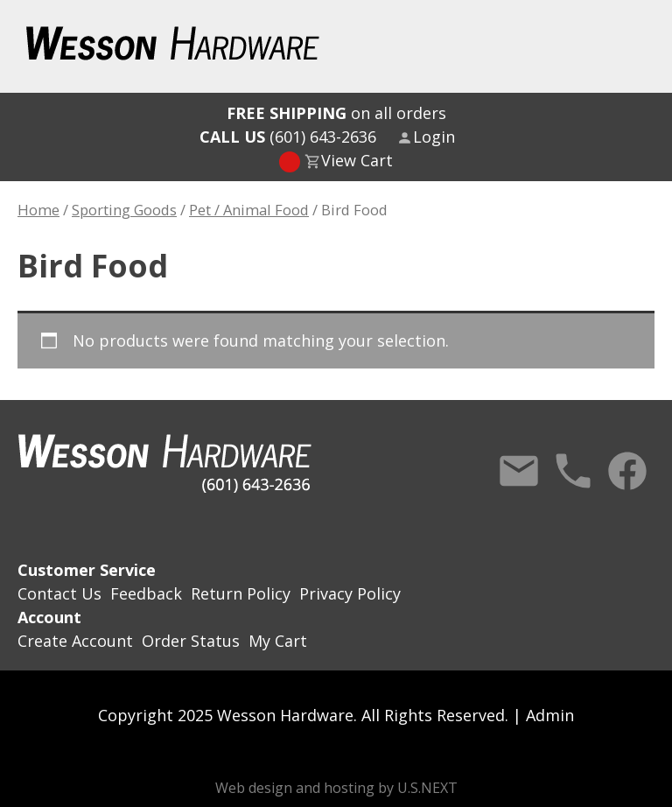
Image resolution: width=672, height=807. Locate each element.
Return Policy (241, 593)
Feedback (146, 593)
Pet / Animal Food (249, 210)
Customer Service (87, 570)
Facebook (627, 471)
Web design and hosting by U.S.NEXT (336, 788)
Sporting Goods (124, 210)
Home (38, 210)
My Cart (278, 641)
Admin (550, 715)
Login (434, 137)
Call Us (573, 471)
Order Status (191, 641)
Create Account (75, 641)
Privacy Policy (350, 593)
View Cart (357, 160)
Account (49, 617)
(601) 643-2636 (288, 137)
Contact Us (519, 471)
